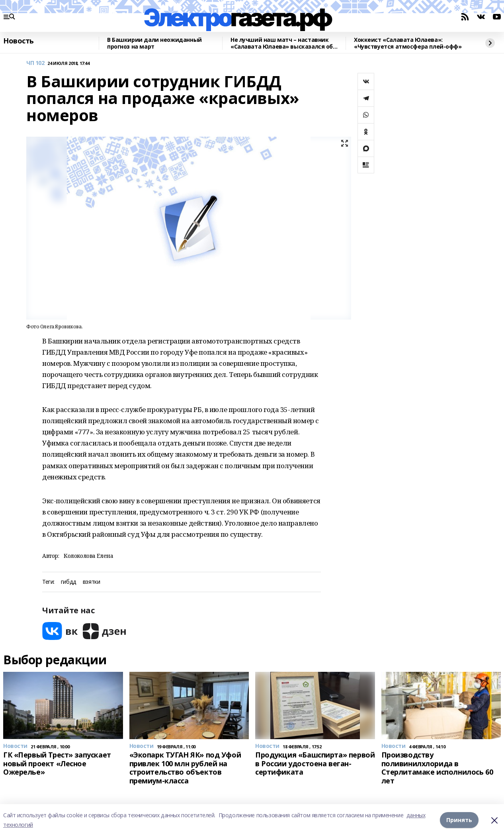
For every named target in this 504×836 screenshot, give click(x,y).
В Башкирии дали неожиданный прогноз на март (154, 43)
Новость (19, 41)
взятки (91, 582)
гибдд (69, 582)
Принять (459, 820)
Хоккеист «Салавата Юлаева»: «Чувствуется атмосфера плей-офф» (408, 43)
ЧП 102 (35, 63)
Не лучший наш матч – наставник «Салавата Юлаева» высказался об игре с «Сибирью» (282, 43)
